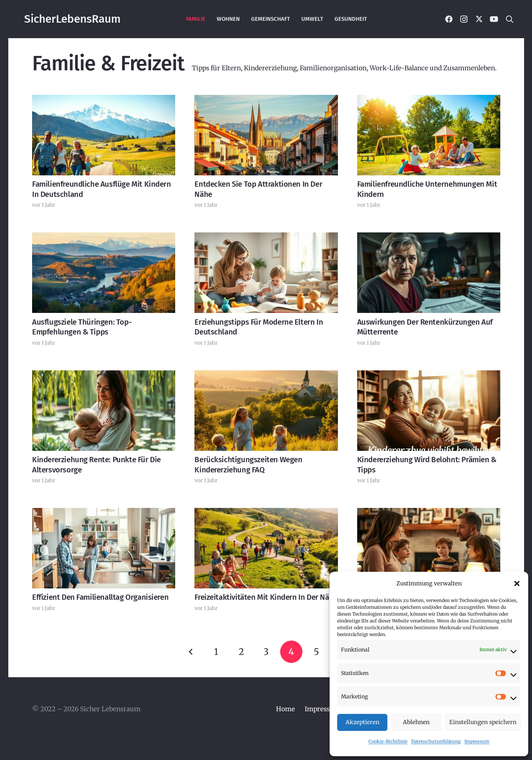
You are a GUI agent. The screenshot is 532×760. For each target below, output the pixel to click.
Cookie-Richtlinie (388, 741)
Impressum (477, 741)
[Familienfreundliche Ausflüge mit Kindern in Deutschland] (104, 135)
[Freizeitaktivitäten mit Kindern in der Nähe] (266, 548)
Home (285, 709)
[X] (479, 19)
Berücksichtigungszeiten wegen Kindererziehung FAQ (248, 465)
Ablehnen (416, 722)
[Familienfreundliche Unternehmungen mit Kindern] (428, 135)
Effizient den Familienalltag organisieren (100, 597)
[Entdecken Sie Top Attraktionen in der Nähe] (266, 135)
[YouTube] (494, 19)
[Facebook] (449, 19)
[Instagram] (464, 19)
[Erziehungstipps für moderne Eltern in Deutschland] (266, 273)
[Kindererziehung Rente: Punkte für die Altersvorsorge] (104, 411)
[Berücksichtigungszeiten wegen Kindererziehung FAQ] (266, 411)
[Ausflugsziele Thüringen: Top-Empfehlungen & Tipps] (104, 273)
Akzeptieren (362, 722)
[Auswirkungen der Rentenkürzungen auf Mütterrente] (428, 273)
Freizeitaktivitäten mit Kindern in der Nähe (266, 597)
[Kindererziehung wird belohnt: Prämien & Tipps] (428, 411)
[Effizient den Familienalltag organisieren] (104, 548)
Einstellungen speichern (483, 722)
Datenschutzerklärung (436, 741)
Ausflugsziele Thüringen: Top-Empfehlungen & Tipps (82, 327)
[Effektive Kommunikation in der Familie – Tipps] (428, 548)
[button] (517, 584)
